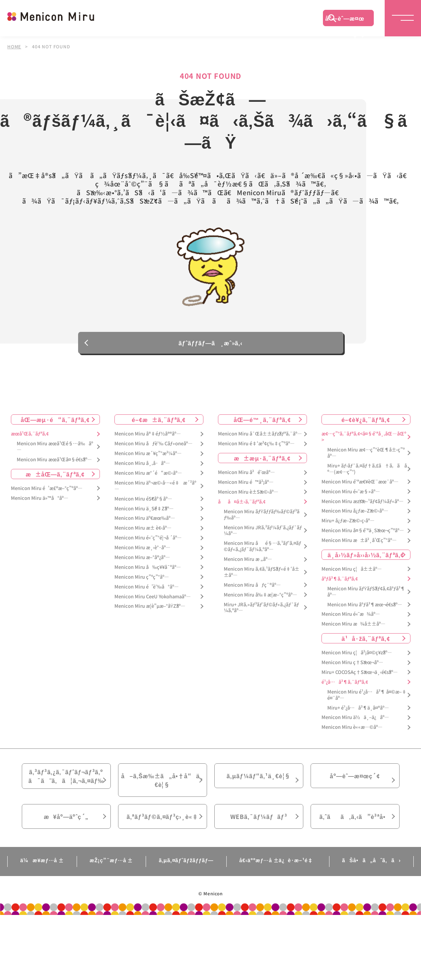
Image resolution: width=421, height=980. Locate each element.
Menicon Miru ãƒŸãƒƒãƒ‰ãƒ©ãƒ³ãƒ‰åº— (262, 515)
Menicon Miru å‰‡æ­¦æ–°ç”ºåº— (260, 595)
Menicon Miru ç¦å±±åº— (352, 569)
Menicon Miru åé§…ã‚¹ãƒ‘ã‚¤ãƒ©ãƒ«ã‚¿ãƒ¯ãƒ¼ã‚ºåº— (262, 546)
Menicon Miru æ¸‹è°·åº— (142, 548)
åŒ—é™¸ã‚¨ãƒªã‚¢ (262, 419)
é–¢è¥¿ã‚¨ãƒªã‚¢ (366, 419)
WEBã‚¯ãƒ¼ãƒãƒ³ (259, 816)
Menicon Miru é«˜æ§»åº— (351, 492)
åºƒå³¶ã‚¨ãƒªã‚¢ (340, 579)
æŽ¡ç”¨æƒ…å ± (111, 860)
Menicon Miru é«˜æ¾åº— (351, 614)
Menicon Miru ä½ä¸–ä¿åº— (355, 717)
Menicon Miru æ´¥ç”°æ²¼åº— (148, 453)
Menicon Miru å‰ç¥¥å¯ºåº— (148, 567)
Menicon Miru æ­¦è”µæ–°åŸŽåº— (150, 606)
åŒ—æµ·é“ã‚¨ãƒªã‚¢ (55, 419)
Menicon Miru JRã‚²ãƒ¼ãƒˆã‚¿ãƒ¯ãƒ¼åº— (263, 531)
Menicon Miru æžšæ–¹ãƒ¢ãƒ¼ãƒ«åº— (363, 501)
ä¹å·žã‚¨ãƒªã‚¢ (366, 638)
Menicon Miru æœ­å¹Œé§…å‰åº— (55, 447)
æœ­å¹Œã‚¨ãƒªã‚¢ (30, 434)
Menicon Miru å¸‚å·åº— (142, 463)
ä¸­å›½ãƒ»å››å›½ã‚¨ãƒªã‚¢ (366, 555)
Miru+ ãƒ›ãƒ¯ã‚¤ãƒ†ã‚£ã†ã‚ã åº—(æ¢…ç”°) (367, 469)
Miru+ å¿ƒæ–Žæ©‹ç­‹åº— (348, 521)
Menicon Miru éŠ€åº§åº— (143, 499)
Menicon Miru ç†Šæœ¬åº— (352, 662)
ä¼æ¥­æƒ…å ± (42, 860)
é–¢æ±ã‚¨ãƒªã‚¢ (159, 419)
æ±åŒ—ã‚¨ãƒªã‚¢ (55, 474)
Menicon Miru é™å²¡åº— (246, 482)
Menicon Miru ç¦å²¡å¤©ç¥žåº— (357, 653)
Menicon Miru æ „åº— (248, 559)
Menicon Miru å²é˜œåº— (246, 472)
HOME (14, 47)
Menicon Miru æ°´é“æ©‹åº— (148, 473)
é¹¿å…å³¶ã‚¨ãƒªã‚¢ (345, 682)
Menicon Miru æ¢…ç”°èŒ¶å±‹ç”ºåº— (366, 453)
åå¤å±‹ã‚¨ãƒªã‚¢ (242, 502)
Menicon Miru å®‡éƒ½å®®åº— (148, 434)
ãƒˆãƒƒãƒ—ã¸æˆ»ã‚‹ (210, 343)
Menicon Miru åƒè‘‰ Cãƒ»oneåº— (153, 444)
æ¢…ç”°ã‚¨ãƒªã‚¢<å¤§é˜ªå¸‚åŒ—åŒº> (364, 437)
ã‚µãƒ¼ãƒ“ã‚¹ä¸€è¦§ (259, 776)
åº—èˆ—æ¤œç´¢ (345, 20)
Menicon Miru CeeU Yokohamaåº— (153, 597)
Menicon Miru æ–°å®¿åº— (142, 557)
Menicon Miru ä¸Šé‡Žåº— (144, 509)
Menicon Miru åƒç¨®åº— (252, 585)
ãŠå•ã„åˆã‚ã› (372, 860)
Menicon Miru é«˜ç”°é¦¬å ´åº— (148, 538)
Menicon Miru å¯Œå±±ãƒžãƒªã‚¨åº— (260, 434)
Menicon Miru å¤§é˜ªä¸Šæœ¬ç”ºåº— (363, 531)
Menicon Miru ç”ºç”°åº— (142, 577)
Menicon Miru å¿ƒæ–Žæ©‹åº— (355, 511)
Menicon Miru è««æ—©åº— (352, 727)
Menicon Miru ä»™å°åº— (40, 498)
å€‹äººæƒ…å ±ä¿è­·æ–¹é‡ (278, 860)
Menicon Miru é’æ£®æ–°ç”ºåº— (47, 488)
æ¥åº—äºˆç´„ (66, 816)
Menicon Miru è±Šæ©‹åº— (248, 492)
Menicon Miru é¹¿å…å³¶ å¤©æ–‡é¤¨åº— (367, 695)
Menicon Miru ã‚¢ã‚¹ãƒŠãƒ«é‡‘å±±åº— (262, 572)
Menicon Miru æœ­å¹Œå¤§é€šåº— (54, 460)
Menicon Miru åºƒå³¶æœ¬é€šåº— (365, 605)
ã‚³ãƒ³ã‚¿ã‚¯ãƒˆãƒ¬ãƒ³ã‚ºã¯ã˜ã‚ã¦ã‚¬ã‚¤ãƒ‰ (66, 776)
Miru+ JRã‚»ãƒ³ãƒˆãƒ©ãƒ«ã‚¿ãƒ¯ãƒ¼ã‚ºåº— (261, 608)
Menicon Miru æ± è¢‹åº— (143, 528)
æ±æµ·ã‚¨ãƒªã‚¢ (262, 458)
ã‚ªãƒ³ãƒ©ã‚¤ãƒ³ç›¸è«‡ (162, 816)
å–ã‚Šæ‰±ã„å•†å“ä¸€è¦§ (162, 780)
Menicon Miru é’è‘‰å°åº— (147, 587)
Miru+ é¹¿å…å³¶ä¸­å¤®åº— (358, 708)
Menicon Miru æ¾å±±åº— (353, 624)
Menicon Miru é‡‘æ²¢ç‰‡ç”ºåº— (256, 444)
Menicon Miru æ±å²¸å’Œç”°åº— (359, 540)
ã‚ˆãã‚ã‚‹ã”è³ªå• (355, 816)
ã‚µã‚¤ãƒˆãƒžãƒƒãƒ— (186, 860)
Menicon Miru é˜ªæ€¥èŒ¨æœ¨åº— (360, 482)
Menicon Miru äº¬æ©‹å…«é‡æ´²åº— (155, 486)
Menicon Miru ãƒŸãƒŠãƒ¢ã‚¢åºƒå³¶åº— (366, 592)
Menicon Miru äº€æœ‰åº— (145, 518)
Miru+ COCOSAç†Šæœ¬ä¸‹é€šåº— (360, 672)
